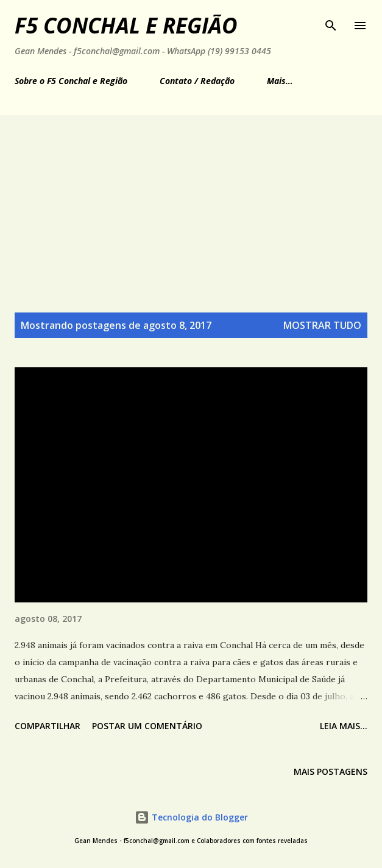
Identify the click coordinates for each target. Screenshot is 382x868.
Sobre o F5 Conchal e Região (71, 81)
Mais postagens (331, 771)
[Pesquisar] (331, 22)
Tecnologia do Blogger (191, 817)
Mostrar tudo (322, 325)
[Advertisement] (191, 206)
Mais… (280, 81)
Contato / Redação (197, 81)
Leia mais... (344, 726)
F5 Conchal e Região (126, 25)
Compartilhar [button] (48, 726)
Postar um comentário (147, 726)
